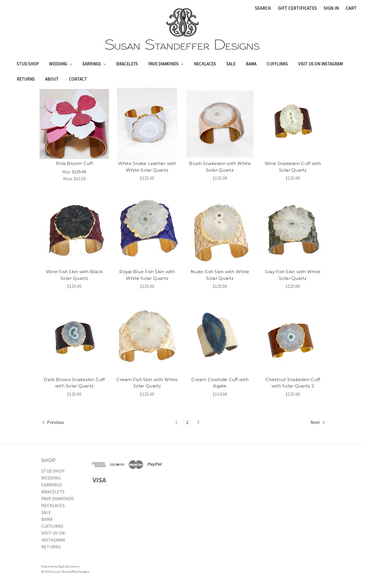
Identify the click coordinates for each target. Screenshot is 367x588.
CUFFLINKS (277, 64)
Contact (78, 79)
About (52, 79)
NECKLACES (205, 64)
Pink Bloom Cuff (74, 163)
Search (263, 8)
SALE (231, 64)
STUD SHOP (28, 64)
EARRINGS (94, 64)
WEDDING (60, 64)
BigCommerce (69, 566)
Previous (53, 422)
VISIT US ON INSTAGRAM (320, 64)
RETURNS (26, 79)
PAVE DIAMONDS (166, 64)
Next (318, 422)
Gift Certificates (297, 8)
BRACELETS (127, 64)
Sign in (331, 8)
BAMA (251, 64)
